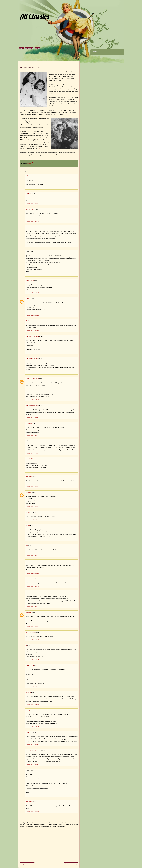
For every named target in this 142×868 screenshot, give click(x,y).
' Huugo (28, 525)
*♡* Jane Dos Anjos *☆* (33, 750)
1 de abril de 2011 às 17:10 (32, 293)
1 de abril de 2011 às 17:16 (32, 315)
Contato (37, 48)
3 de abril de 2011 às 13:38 (32, 640)
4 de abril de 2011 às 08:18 (32, 745)
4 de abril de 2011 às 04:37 (32, 727)
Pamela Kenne (30, 227)
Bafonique (28, 194)
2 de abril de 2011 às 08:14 (32, 435)
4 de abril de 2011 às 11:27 (32, 796)
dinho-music (29, 477)
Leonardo (28, 692)
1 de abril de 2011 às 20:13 (32, 353)
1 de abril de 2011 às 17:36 (32, 331)
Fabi (27, 545)
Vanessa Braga (30, 281)
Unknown (28, 298)
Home (21, 48)
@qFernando (29, 732)
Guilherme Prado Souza (32, 336)
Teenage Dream (30, 710)
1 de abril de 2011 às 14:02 (32, 188)
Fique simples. (30, 209)
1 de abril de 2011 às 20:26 (32, 373)
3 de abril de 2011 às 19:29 (32, 687)
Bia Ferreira (29, 561)
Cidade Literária (30, 176)
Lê (26, 645)
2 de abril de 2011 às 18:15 (32, 555)
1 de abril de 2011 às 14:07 (32, 203)
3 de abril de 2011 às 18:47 (32, 660)
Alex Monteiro (30, 459)
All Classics (34, 16)
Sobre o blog (29, 48)
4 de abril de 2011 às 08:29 (32, 765)
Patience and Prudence (30, 68)
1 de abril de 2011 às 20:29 (32, 400)
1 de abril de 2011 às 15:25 (32, 275)
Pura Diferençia (30, 632)
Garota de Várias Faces (32, 379)
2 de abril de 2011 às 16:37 (32, 540)
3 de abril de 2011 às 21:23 (32, 704)
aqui (40, 148)
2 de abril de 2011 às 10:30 (32, 506)
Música (29, 163)
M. (26, 321)
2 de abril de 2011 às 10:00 (32, 453)
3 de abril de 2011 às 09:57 (32, 626)
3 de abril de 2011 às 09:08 (32, 606)
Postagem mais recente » (27, 864)
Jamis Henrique (30, 579)
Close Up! (28, 492)
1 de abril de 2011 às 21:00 (32, 418)
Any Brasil (29, 423)
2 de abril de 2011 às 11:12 (32, 520)
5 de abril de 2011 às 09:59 (32, 811)
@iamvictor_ (29, 512)
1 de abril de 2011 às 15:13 (32, 246)
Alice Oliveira (30, 666)
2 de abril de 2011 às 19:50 (32, 573)
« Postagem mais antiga (71, 864)
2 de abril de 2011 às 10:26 (32, 486)
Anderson (28, 612)
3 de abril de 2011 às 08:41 (32, 586)
